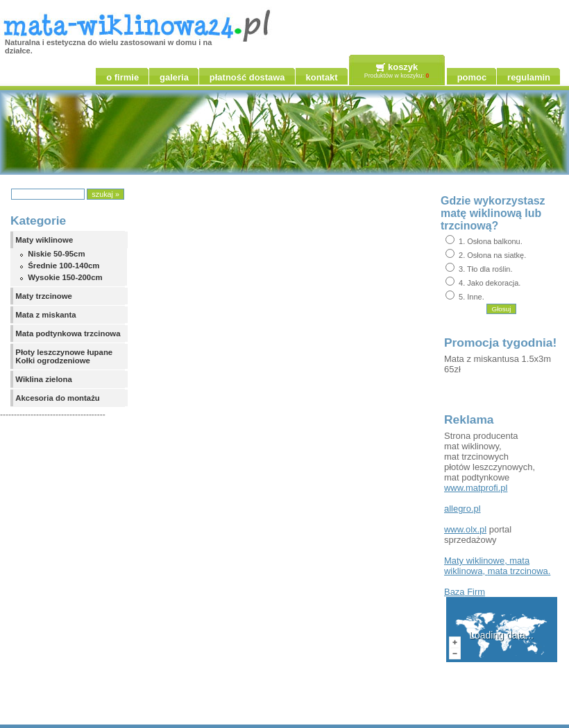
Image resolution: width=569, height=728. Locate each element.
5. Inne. (472, 297)
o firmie (122, 77)
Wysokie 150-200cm (65, 277)
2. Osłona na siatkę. (492, 255)
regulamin (529, 77)
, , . (497, 566)
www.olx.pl (465, 529)
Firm (465, 592)
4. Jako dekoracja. (490, 283)
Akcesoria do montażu (58, 398)
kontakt (322, 77)
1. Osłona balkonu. (491, 241)
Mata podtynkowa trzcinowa (68, 333)
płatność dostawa (247, 77)
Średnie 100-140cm (63, 266)
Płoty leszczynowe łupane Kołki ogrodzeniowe (64, 356)
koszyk (403, 67)
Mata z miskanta (45, 315)
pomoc (472, 77)
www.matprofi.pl (476, 488)
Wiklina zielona (44, 379)
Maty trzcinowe (44, 296)
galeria (174, 77)
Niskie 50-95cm (56, 254)
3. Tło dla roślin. (485, 269)
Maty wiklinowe (44, 240)
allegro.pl (462, 509)
